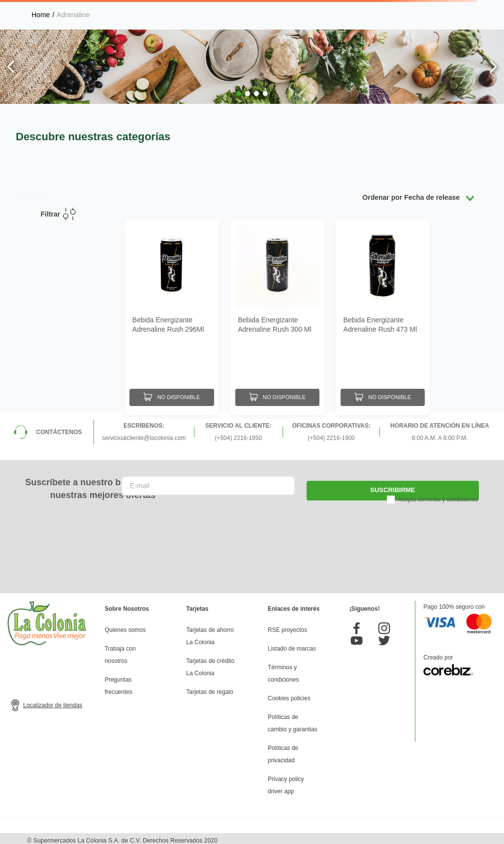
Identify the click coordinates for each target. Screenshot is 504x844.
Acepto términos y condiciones (438, 496)
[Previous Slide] (11, 67)
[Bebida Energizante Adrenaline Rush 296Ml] (172, 315)
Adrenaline (73, 15)
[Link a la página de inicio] (41, 15)
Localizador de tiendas (53, 702)
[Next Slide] (493, 67)
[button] (239, 94)
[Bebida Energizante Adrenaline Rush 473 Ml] (383, 315)
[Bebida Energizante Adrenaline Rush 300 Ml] (277, 315)
